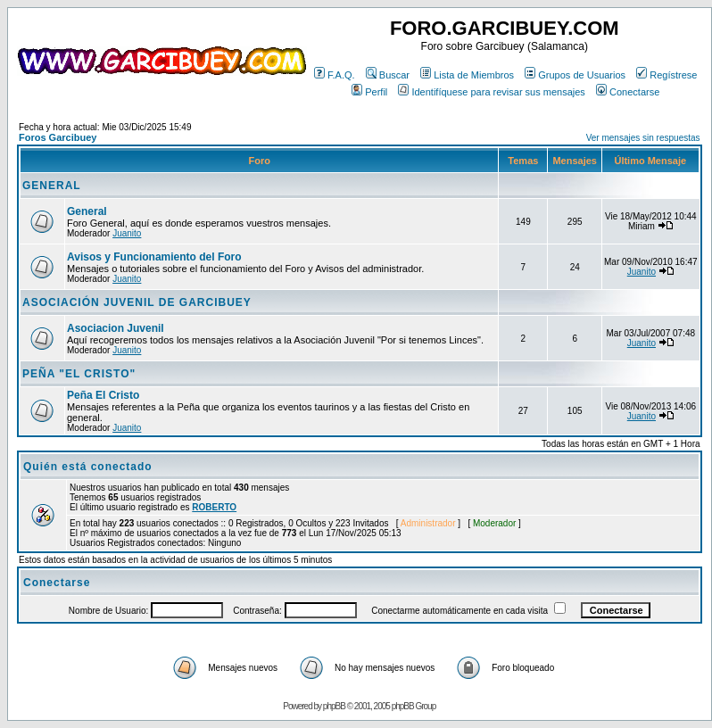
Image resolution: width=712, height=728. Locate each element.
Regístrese (666, 75)
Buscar (388, 75)
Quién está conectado (88, 467)
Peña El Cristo (103, 395)
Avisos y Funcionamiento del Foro (154, 257)
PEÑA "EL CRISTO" (79, 374)
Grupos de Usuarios (575, 75)
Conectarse (628, 92)
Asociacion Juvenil (116, 328)
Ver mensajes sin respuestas (643, 138)
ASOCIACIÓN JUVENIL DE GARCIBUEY (137, 302)
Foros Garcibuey (58, 137)
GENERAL (52, 186)
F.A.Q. (335, 75)
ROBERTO (214, 507)
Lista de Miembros (467, 75)
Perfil (369, 92)
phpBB (334, 706)
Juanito (127, 233)
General (87, 211)
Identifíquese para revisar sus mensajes (491, 92)
